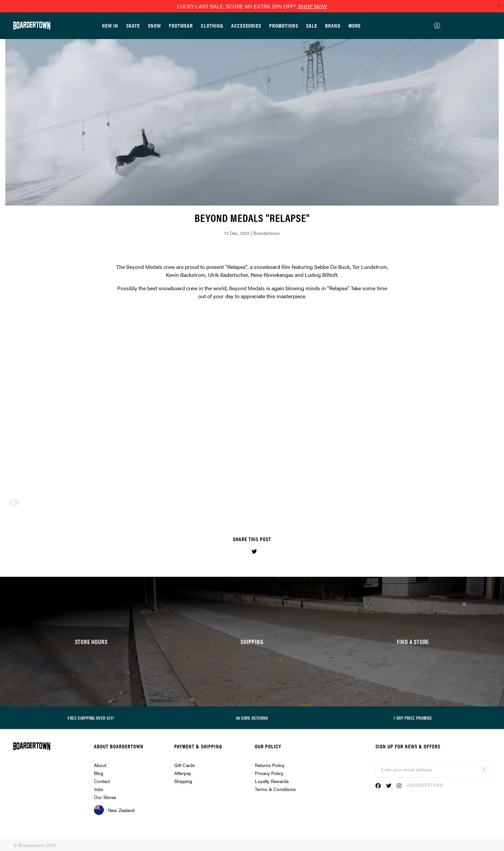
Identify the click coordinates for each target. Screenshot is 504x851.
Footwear (181, 25)
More (355, 25)
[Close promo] (499, 5)
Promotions (284, 25)
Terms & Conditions (275, 789)
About (100, 765)
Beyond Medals (144, 267)
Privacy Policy (269, 773)
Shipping (183, 781)
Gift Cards (185, 765)
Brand (333, 25)
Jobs (99, 789)
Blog (99, 773)
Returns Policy (270, 765)
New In (110, 25)
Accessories (246, 25)
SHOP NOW (313, 6)
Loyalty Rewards (272, 781)
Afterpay (183, 773)
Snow (154, 25)
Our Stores (105, 797)
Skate (133, 25)
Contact (102, 781)
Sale (312, 25)
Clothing (212, 25)
